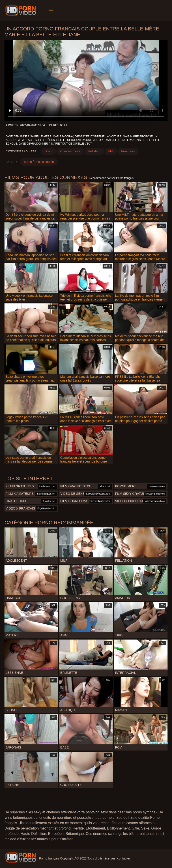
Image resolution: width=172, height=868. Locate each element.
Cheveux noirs (70, 151)
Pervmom (128, 151)
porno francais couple (39, 162)
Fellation (94, 151)
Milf (111, 151)
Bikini (48, 151)
